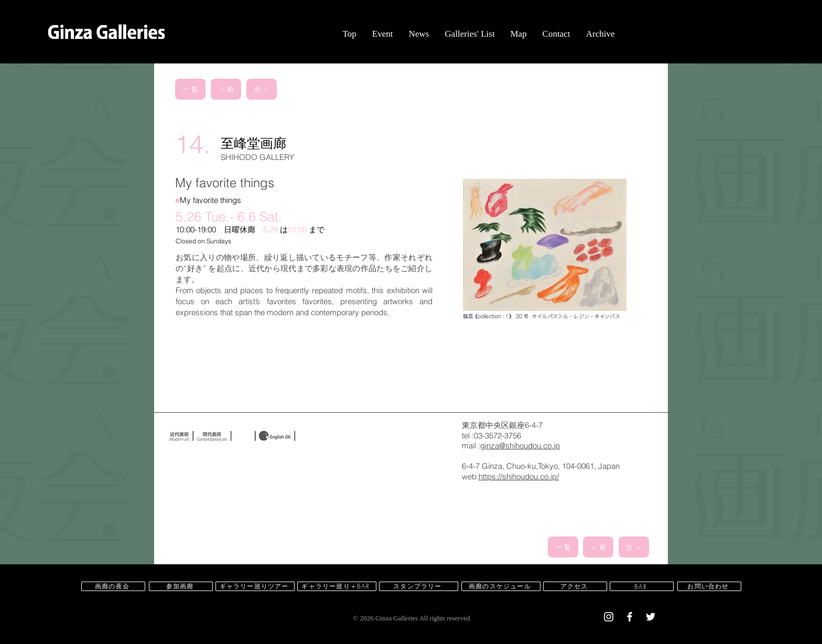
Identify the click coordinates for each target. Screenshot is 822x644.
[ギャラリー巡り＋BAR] (337, 586)
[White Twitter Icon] (651, 617)
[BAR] (642, 586)
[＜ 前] (226, 89)
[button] (382, 34)
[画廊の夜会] (113, 586)
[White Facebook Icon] (630, 617)
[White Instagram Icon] (609, 617)
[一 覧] (190, 89)
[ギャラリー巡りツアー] (255, 586)
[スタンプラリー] (419, 586)
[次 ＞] (262, 89)
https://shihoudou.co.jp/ (519, 476)
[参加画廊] (181, 586)
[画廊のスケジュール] (501, 586)
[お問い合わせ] (709, 586)
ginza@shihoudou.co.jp (520, 446)
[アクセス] (575, 586)
